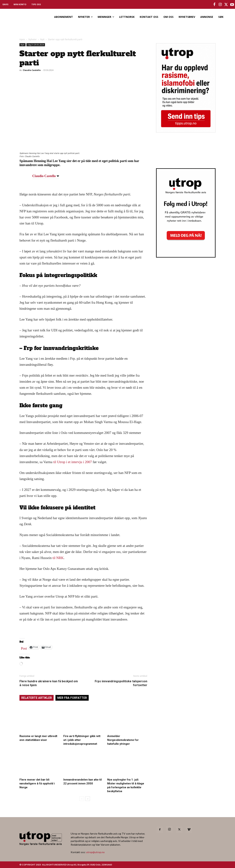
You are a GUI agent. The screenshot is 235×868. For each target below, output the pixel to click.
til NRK (58, 558)
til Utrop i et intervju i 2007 (73, 462)
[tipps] (186, 131)
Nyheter (33, 39)
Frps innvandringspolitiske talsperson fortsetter (121, 683)
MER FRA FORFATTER (72, 698)
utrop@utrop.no (95, 852)
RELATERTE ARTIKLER (37, 698)
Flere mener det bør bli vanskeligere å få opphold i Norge (37, 783)
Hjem (22, 39)
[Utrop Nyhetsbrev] (186, 256)
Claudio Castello (32, 70)
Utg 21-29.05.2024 (36, 45)
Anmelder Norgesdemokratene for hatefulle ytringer (123, 740)
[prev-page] (82, 799)
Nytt (42, 39)
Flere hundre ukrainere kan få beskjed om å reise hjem (49, 683)
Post (24, 648)
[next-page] (88, 799)
